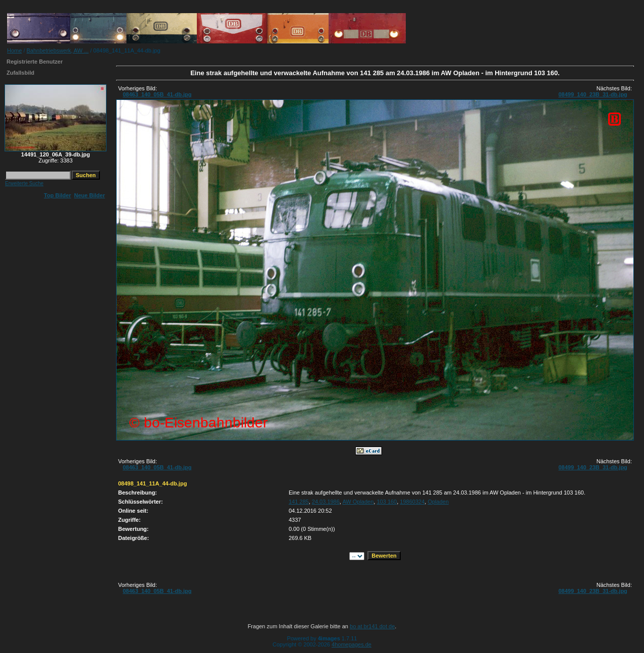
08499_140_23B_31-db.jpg (593, 94)
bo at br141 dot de (372, 626)
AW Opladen (358, 502)
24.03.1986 (326, 502)
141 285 (299, 502)
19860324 (412, 502)
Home (14, 50)
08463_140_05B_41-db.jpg (157, 94)
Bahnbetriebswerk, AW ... (58, 50)
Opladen (438, 502)
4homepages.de (352, 644)
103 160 (387, 502)
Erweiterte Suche (24, 183)
